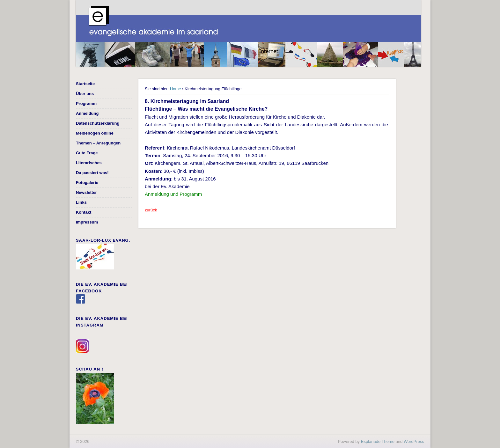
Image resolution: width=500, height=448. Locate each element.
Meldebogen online (95, 133)
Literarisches (89, 163)
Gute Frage (87, 153)
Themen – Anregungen (98, 143)
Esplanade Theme (378, 441)
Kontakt (84, 212)
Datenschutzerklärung (98, 123)
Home (176, 89)
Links (81, 202)
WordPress (414, 441)
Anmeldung (87, 113)
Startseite (85, 84)
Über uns (85, 94)
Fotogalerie (87, 183)
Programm (86, 103)
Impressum (87, 222)
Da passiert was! (92, 173)
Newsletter (86, 192)
